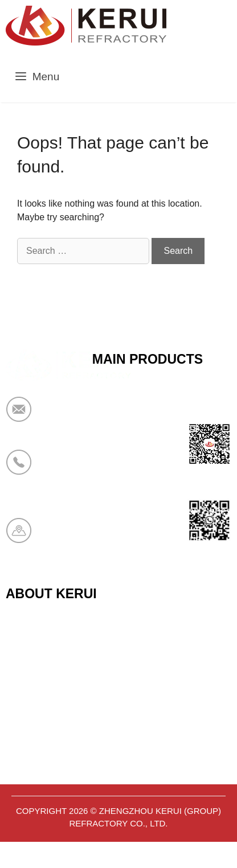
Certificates (31, 662)
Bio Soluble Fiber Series (147, 483)
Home (19, 634)
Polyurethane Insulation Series (162, 511)
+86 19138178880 (84, 470)
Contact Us (31, 774)
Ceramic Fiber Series (140, 400)
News (19, 718)
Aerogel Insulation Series (149, 539)
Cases (20, 746)
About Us (27, 690)
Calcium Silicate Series (145, 427)
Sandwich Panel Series (145, 455)
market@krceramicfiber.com (107, 417)
